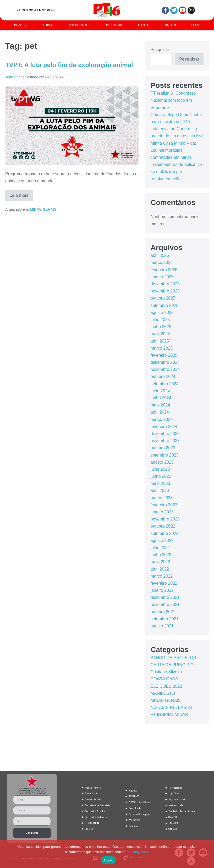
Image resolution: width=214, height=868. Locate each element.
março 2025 (162, 348)
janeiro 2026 (162, 277)
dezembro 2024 (165, 362)
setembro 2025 (165, 305)
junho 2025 (161, 327)
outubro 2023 (163, 448)
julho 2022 (160, 548)
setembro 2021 (165, 619)
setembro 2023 (165, 455)
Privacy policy (139, 852)
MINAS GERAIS (43, 209)
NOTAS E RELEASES (171, 707)
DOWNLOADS (164, 679)
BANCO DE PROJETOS (173, 658)
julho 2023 (160, 469)
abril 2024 (160, 412)
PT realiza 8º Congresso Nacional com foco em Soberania (173, 100)
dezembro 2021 (165, 597)
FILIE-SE (195, 25)
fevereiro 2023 (164, 505)
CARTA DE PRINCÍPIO (172, 665)
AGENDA (143, 25)
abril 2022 (160, 569)
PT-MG (20, 25)
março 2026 (162, 262)
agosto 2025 (162, 313)
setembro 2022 (165, 533)
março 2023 (162, 498)
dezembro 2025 (165, 284)
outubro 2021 (163, 612)
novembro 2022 (165, 519)
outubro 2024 (163, 376)
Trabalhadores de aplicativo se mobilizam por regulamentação (176, 172)
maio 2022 (160, 562)
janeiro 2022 (162, 590)
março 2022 (162, 576)
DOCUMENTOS (80, 25)
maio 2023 (160, 483)
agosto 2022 (162, 541)
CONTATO (170, 25)
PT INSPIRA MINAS (169, 715)
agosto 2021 (162, 626)
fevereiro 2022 (164, 583)
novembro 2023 (165, 441)
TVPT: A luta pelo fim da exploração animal (69, 65)
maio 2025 (160, 334)
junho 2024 (161, 398)
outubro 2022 (163, 526)
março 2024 (162, 419)
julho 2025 (160, 320)
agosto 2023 (162, 462)
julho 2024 (160, 391)
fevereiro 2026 (164, 270)
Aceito (108, 860)
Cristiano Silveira (166, 672)
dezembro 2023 (165, 434)
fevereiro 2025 (164, 355)
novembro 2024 (165, 369)
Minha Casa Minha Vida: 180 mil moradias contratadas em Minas (173, 150)
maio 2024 (160, 405)
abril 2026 (160, 255)
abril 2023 (160, 490)
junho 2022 (161, 555)
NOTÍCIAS (47, 25)
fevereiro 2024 (164, 427)
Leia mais (21, 194)
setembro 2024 (165, 384)
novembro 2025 (165, 291)
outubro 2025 (163, 298)
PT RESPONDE (114, 25)
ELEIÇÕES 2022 (166, 686)
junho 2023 (161, 476)
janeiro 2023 (162, 512)
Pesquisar (160, 50)
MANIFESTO (163, 693)
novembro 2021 (165, 604)
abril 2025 (160, 341)
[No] (207, 854)
